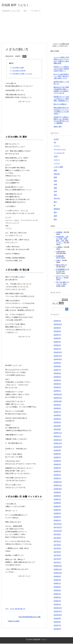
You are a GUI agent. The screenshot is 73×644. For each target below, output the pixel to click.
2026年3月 (57, 321)
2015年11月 (58, 612)
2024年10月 (58, 360)
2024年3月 (57, 384)
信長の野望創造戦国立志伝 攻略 (29, 617)
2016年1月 (57, 605)
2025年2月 (57, 346)
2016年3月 (57, 598)
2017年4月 (57, 552)
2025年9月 (57, 328)
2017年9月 (57, 535)
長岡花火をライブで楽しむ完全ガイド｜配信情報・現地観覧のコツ (61, 99)
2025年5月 (57, 342)
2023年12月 (58, 395)
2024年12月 (58, 353)
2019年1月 (57, 479)
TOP (11, 11)
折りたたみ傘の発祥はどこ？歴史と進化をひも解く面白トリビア (61, 77)
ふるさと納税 (58, 167)
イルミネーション (60, 150)
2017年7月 (57, 542)
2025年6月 (57, 339)
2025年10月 (58, 325)
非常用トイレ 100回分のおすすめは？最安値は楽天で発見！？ (61, 69)
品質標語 (59, 233)
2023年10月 (58, 402)
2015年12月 (58, 608)
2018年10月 (58, 489)
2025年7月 (57, 335)
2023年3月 (57, 423)
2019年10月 (58, 447)
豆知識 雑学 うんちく (18, 5)
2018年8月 (57, 496)
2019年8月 (57, 454)
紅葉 (55, 192)
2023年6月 (57, 416)
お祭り (56, 157)
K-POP (56, 140)
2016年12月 (58, 566)
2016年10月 (58, 573)
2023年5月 (57, 419)
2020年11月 (58, 433)
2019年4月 (57, 468)
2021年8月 (57, 430)
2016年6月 (57, 587)
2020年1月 (57, 437)
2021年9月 (57, 426)
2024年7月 (57, 370)
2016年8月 (57, 580)
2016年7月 (57, 584)
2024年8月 (57, 367)
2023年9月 (57, 405)
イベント (57, 146)
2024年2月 (57, 388)
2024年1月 (57, 391)
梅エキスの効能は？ (60, 105)
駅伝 (55, 220)
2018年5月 (57, 507)
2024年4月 (57, 381)
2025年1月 (57, 349)
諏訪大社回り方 (61, 265)
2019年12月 (58, 440)
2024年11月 (58, 356)
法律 (55, 185)
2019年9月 (57, 451)
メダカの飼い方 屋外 (18, 68)
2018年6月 (57, 503)
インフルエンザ (59, 153)
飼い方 (23, 609)
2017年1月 (57, 563)
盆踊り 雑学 (58, 127)
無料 (61, 303)
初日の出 (57, 174)
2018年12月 (58, 482)
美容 (55, 195)
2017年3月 (57, 556)
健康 (55, 171)
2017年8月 (57, 538)
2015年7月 (57, 626)
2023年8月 (57, 409)
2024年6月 (57, 374)
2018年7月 (57, 500)
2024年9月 (57, 363)
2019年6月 (57, 461)
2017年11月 (58, 528)
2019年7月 (57, 458)
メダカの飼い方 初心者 (18, 71)
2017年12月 (58, 524)
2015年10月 (58, 615)
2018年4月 (57, 510)
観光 (55, 202)
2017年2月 (57, 559)
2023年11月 (58, 398)
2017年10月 (58, 531)
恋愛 (55, 181)
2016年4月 (57, 594)
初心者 (17, 609)
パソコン (57, 164)
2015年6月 (57, 629)
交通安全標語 (61, 252)
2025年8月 (57, 332)
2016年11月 (58, 570)
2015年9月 (57, 619)
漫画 (55, 188)
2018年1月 (57, 521)
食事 (55, 216)
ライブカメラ (56, 301)
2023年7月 (57, 412)
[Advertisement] (36, 29)
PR (55, 143)
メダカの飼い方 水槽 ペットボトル (22, 74)
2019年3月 (57, 472)
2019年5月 (57, 465)
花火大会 (57, 199)
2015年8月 (57, 622)
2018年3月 (57, 514)
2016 (65, 300)
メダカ (12, 609)
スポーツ (57, 160)
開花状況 (57, 209)
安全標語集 (60, 256)
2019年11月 (58, 444)
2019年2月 (57, 475)
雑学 (24, 57)
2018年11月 (58, 486)
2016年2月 (57, 601)
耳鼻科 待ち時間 (14, 622)
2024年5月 (57, 377)
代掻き (58, 261)
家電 (55, 178)
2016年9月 (57, 577)
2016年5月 (57, 591)
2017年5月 (57, 549)
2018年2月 (57, 517)
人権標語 (59, 248)
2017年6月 (57, 545)
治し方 (55, 304)
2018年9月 (57, 493)
